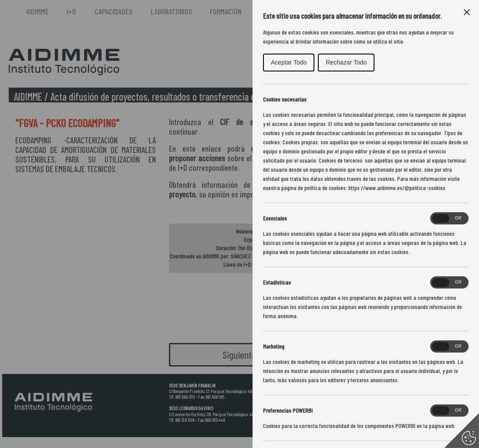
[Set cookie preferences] (462, 431)
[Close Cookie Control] (467, 12)
